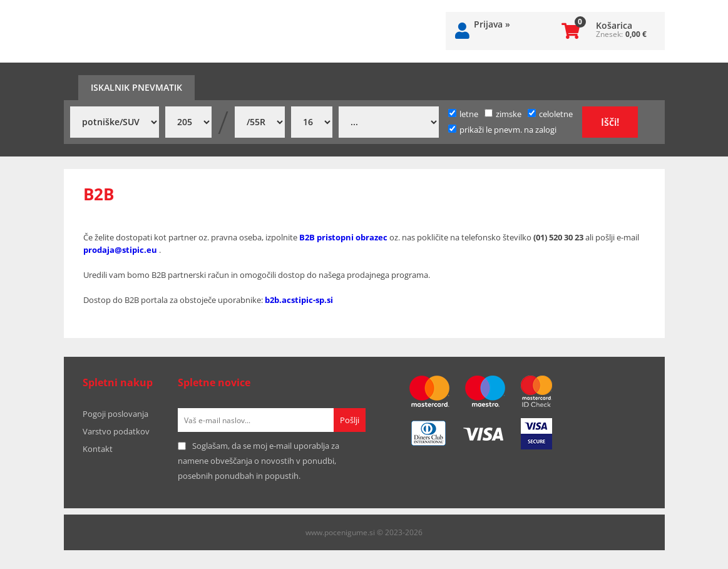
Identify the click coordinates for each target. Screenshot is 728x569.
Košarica (614, 25)
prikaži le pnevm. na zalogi (508, 130)
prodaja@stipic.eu (121, 250)
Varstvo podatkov (116, 431)
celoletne (550, 114)
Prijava (492, 24)
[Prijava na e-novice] (350, 420)
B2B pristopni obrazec (343, 237)
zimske (503, 114)
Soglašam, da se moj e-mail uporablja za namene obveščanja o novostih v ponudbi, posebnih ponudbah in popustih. (259, 461)
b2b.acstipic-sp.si (299, 300)
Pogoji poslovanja (115, 414)
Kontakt (98, 449)
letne (463, 114)
